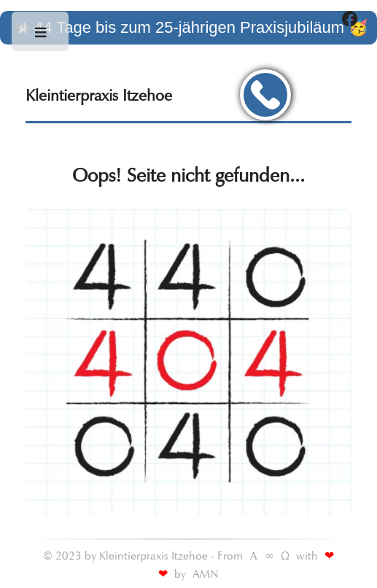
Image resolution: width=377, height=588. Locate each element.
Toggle (41, 36)
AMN (206, 574)
